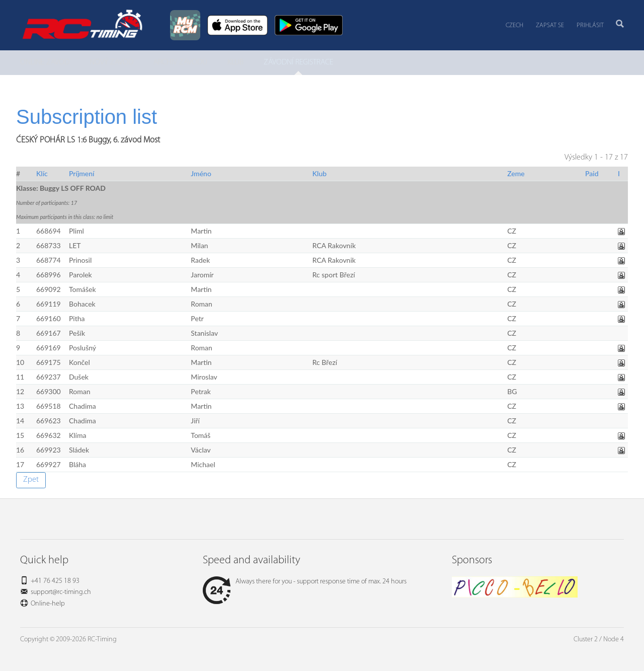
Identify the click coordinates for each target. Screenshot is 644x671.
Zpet (31, 480)
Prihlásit (590, 25)
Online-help (48, 604)
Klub (319, 173)
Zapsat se (550, 25)
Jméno (201, 173)
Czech (514, 25)
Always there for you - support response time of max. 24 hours (305, 582)
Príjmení (82, 173)
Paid (592, 173)
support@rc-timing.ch (61, 592)
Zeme (516, 173)
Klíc (42, 173)
